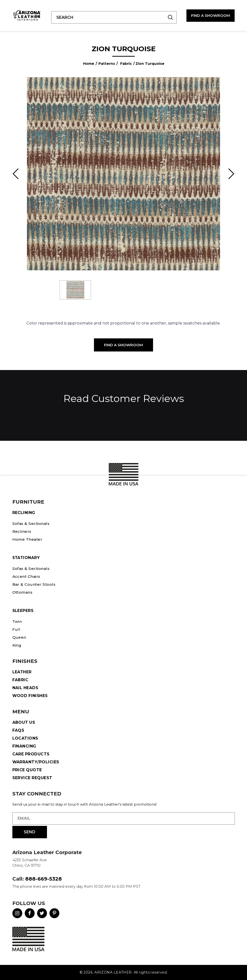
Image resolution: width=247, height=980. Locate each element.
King (17, 645)
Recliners (22, 531)
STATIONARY (27, 558)
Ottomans (23, 592)
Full (16, 629)
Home (89, 64)
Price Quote (27, 770)
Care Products (31, 754)
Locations (25, 738)
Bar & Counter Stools (35, 584)
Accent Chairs (27, 576)
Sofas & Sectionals (32, 524)
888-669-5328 (44, 879)
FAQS (18, 730)
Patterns (107, 64)
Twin (17, 621)
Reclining (24, 513)
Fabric (126, 64)
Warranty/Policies (36, 762)
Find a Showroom (123, 345)
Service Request (33, 778)
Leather (22, 672)
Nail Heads (26, 688)
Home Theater (28, 539)
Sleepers (23, 611)
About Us (24, 722)
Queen (19, 637)
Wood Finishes (31, 696)
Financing (24, 746)
